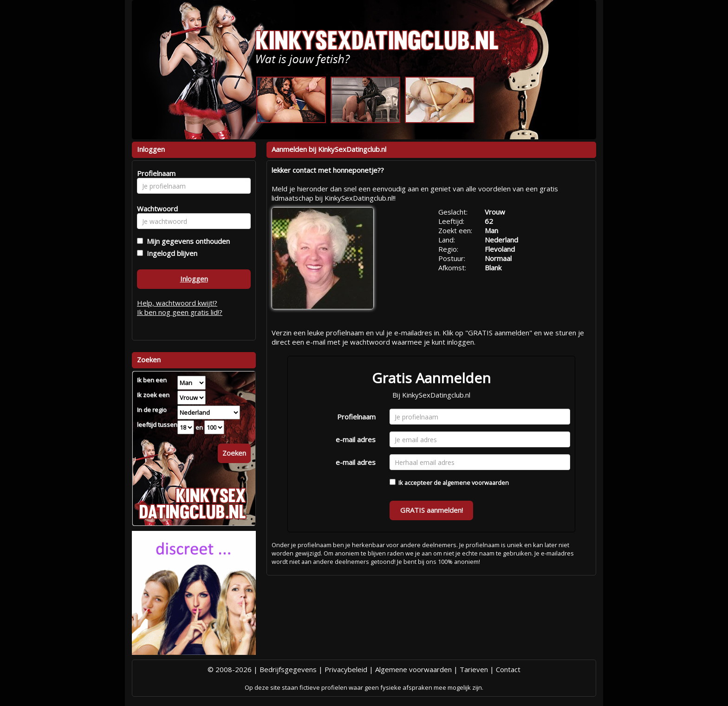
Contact (508, 669)
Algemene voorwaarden (413, 669)
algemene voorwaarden (476, 483)
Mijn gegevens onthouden (186, 241)
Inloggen (194, 279)
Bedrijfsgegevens (288, 669)
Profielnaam (356, 417)
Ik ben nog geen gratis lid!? (180, 312)
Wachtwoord (155, 209)
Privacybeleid (346, 669)
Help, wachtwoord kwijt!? (177, 303)
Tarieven (474, 669)
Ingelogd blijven (170, 253)
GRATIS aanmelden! (432, 510)
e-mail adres (356, 439)
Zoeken (234, 453)
